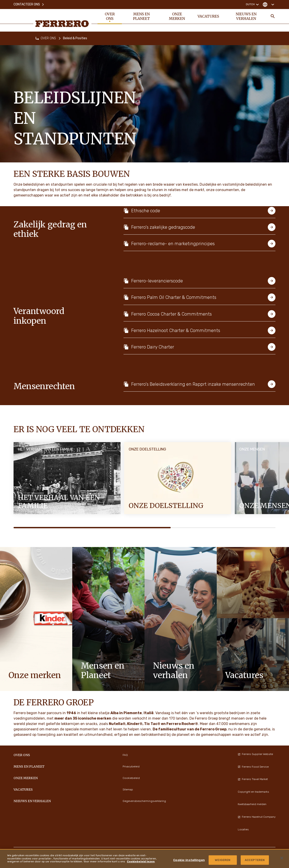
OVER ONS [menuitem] (110, 16)
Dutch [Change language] (253, 5)
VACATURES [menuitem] (208, 16)
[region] (144, 859)
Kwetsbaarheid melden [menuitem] (252, 804)
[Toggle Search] (273, 16)
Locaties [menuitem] (243, 829)
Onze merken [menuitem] (177, 16)
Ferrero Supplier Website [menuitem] (255, 754)
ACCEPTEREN (255, 860)
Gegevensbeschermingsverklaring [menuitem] (144, 801)
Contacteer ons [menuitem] (29, 4)
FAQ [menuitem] (125, 755)
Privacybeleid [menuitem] (131, 766)
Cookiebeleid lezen (141, 861)
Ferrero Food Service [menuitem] (253, 767)
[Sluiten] (282, 858)
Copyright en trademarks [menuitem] (253, 792)
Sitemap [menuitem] (128, 790)
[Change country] (268, 5)
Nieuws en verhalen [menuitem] (246, 16)
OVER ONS (48, 38)
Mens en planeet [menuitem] (141, 16)
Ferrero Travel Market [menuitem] (253, 779)
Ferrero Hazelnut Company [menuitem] (257, 817)
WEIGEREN (223, 860)
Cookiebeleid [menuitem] (131, 778)
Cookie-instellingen (189, 860)
